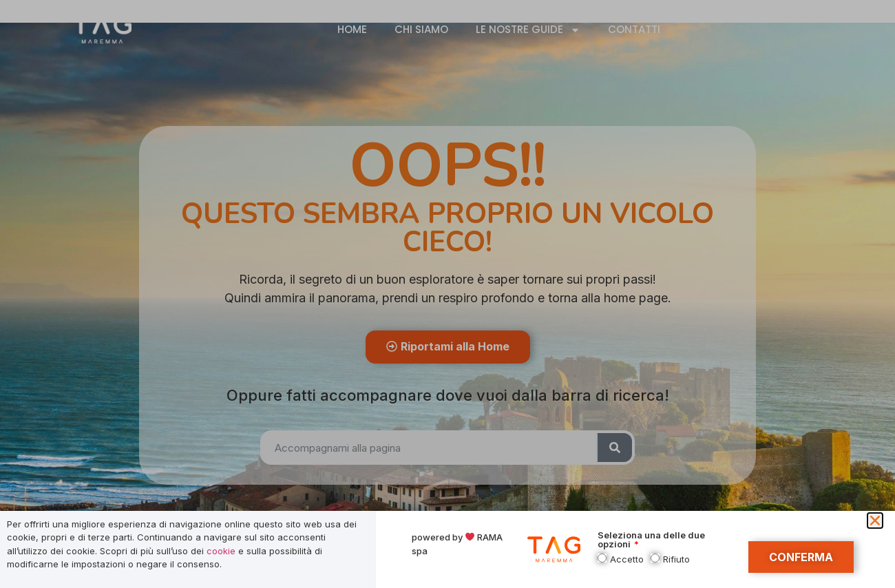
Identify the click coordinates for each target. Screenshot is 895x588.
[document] (447, 294)
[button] (875, 521)
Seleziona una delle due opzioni (651, 540)
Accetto (627, 559)
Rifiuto (676, 559)
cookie (221, 551)
